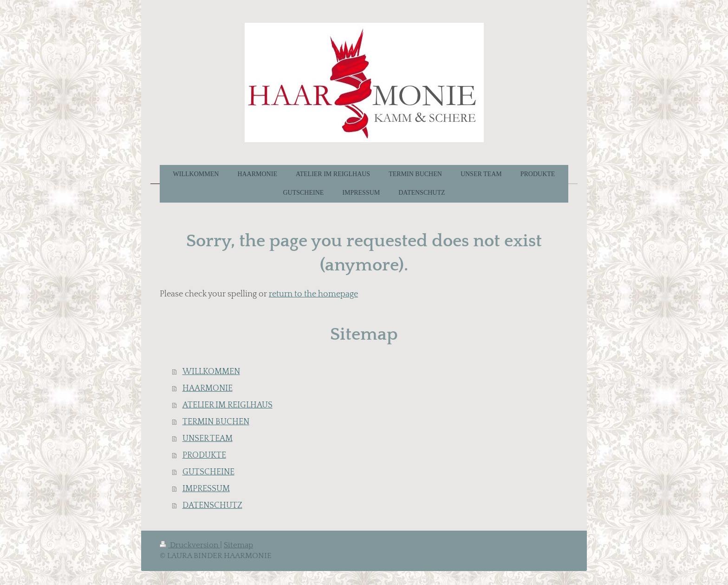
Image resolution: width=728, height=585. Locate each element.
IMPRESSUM (206, 489)
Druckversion (190, 545)
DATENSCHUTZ (212, 506)
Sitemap (238, 545)
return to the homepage (313, 294)
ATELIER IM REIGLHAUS (227, 405)
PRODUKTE (204, 455)
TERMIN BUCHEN (216, 422)
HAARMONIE (208, 388)
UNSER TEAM (208, 439)
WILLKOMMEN (211, 372)
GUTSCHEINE (208, 472)
